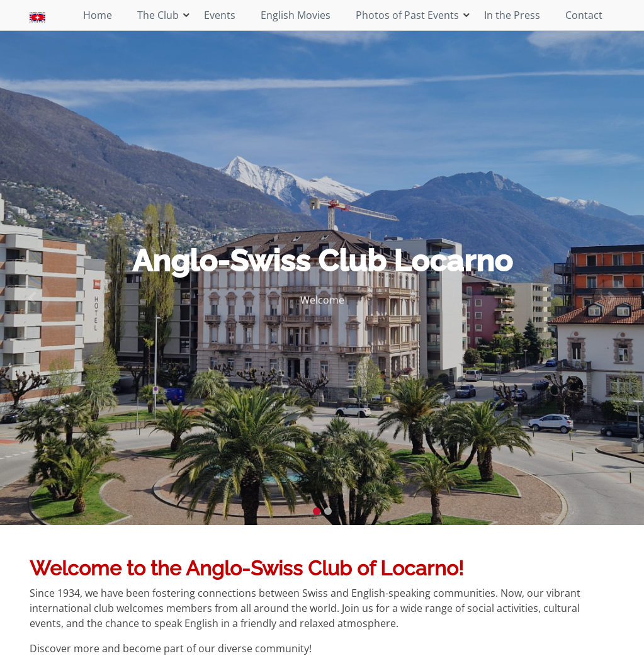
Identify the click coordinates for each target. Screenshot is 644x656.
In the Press (512, 15)
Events (220, 15)
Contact (584, 15)
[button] (32, 298)
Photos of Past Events (407, 15)
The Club (158, 15)
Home (98, 15)
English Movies (296, 15)
